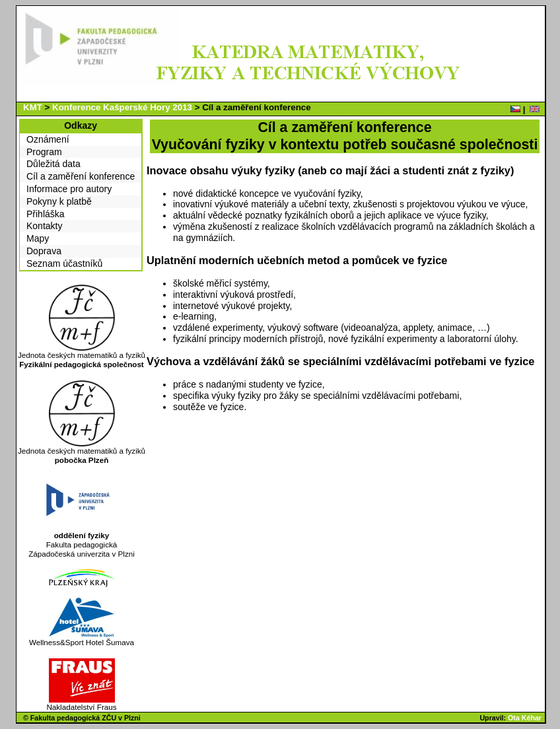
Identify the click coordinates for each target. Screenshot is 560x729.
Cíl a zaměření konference (81, 176)
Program (44, 152)
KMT (33, 107)
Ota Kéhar (525, 718)
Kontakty (44, 226)
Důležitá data (53, 164)
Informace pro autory (69, 189)
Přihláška (46, 214)
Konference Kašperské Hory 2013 (122, 107)
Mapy (38, 238)
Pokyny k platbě (59, 201)
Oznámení (48, 139)
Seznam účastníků (64, 263)
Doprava (44, 251)
